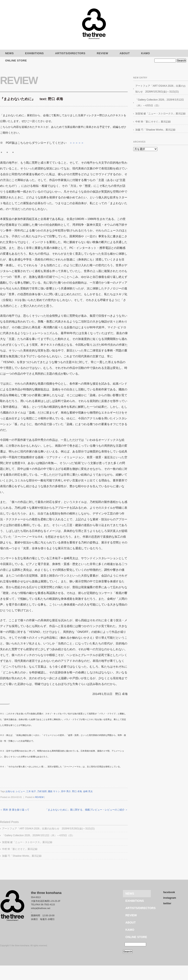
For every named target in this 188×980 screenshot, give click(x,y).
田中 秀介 (66, 791)
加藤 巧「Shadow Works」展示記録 (22, 856)
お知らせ (10, 791)
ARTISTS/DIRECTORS (70, 53)
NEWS (130, 894)
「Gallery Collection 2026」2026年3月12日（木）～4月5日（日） (38, 835)
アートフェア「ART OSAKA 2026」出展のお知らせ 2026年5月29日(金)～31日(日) (48, 829)
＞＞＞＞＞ (77, 143)
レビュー (20, 791)
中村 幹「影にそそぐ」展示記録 (20, 849)
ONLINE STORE (136, 937)
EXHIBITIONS (35, 53)
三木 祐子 (31, 791)
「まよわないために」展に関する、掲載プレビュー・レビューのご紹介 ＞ (86, 810)
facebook (169, 892)
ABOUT (125, 53)
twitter (167, 903)
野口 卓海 (77, 791)
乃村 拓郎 (42, 791)
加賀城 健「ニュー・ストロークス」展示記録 (27, 842)
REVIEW (102, 53)
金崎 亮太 (88, 791)
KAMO (145, 53)
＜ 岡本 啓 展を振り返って (15, 810)
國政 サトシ (54, 791)
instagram (170, 898)
